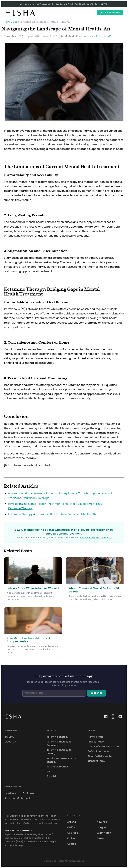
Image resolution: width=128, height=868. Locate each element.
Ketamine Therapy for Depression (59, 743)
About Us (10, 742)
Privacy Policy (96, 742)
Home (7, 22)
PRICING (10, 737)
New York (102, 822)
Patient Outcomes (57, 767)
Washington (104, 833)
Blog (15, 22)
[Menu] (8, 12)
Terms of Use (96, 737)
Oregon (101, 827)
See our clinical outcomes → (96, 538)
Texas (100, 838)
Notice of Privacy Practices (104, 746)
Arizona (72, 822)
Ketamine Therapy (57, 737)
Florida (71, 838)
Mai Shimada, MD (101, 36)
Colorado (73, 833)
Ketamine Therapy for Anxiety (59, 752)
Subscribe (96, 693)
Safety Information (99, 751)
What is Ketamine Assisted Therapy (62, 760)
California (73, 827)
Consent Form (96, 761)
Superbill (51, 776)
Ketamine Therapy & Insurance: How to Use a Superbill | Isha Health (52, 514)
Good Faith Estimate (100, 756)
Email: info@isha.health (19, 798)
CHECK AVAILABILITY (110, 12)
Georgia (72, 844)
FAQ (49, 771)
